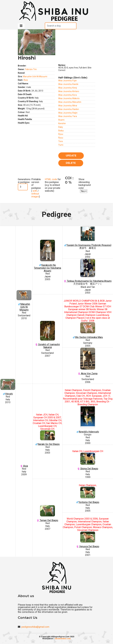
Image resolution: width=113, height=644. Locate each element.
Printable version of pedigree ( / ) (36, 188)
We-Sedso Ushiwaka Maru (88, 330)
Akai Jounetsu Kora (68, 95)
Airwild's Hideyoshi (88, 419)
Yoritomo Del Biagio (88, 495)
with (35, 191)
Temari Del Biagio (48, 513)
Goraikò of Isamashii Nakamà (48, 335)
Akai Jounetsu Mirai (68, 106)
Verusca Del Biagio (88, 540)
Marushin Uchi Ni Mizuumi (35, 76)
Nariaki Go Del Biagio (48, 438)
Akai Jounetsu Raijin (68, 113)
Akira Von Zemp (88, 361)
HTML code (51, 179)
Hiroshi (8, 387)
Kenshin (62, 123)
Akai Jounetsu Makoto (69, 98)
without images (35, 195)
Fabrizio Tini (31, 69)
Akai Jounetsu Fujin (68, 81)
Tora (60, 141)
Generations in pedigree (24, 181)
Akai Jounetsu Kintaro (69, 91)
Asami (61, 120)
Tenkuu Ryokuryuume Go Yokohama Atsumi (88, 271)
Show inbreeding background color (85, 184)
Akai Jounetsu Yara (68, 116)
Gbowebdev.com (63, 639)
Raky (61, 127)
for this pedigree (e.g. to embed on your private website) (53, 185)
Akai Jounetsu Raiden (69, 109)
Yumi (61, 145)
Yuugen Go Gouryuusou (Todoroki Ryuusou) (88, 236)
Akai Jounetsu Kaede (68, 84)
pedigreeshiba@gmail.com (35, 627)
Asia (26, 80)
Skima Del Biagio (88, 461)
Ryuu (61, 134)
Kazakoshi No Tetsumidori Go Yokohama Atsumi (48, 256)
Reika (61, 131)
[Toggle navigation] (21, 26)
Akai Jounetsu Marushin (70, 102)
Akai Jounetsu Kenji (68, 88)
